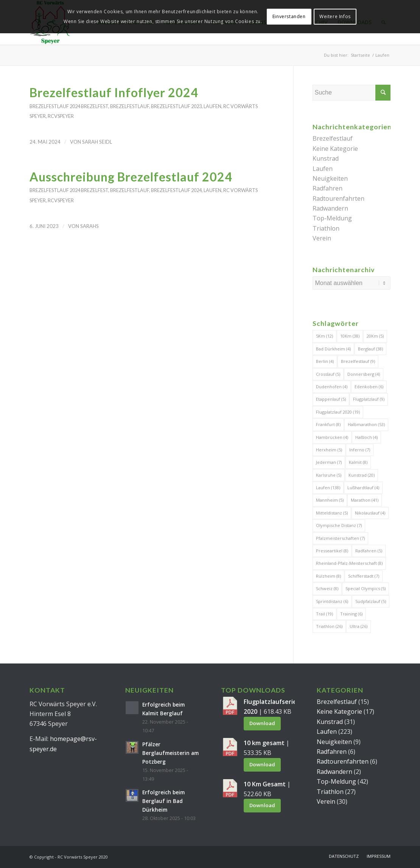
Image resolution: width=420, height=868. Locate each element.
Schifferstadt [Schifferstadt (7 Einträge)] (364, 576)
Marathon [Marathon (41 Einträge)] (365, 500)
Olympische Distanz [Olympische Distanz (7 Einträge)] (339, 525)
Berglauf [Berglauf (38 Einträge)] (370, 349)
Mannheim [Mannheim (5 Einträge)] (330, 500)
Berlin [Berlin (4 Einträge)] (325, 361)
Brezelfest (95, 106)
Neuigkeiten (330, 178)
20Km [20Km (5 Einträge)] (375, 336)
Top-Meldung (332, 218)
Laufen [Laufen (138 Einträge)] (328, 487)
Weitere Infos (335, 16)
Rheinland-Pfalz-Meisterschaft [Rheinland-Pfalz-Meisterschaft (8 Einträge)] (349, 563)
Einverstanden (289, 16)
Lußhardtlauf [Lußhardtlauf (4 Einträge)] (363, 487)
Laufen (212, 106)
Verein (322, 238)
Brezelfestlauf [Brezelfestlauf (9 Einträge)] (358, 361)
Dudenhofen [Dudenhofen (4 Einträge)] (332, 387)
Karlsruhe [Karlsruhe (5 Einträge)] (329, 475)
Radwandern (330, 208)
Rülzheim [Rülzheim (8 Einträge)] (328, 576)
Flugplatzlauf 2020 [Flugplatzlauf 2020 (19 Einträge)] (338, 412)
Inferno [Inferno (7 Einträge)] (360, 450)
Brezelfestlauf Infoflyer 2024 (114, 92)
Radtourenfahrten (338, 198)
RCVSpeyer (61, 116)
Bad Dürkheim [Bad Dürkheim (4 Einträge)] (333, 349)
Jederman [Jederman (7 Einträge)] (329, 462)
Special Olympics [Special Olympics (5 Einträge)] (366, 588)
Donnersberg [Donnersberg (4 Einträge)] (364, 374)
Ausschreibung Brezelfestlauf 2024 (131, 177)
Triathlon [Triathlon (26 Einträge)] (329, 626)
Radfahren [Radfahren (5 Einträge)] (369, 551)
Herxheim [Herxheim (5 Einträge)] (329, 450)
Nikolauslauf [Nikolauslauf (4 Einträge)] (370, 513)
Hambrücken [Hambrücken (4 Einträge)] (332, 437)
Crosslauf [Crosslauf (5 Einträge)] (328, 374)
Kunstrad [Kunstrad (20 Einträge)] (362, 475)
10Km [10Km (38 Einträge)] (350, 336)
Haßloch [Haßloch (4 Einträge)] (366, 437)
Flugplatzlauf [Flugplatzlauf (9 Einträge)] (369, 399)
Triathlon (326, 228)
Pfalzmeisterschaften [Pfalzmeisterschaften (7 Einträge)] (340, 538)
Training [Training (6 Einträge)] (351, 614)
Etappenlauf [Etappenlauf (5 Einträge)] (331, 399)
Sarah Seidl (97, 142)
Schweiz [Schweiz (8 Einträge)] (327, 588)
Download (262, 723)
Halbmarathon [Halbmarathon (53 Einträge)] (366, 424)
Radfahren (327, 188)
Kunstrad (326, 158)
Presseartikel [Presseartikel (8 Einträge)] (332, 551)
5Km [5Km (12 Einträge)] (324, 336)
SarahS (89, 226)
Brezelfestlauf (130, 106)
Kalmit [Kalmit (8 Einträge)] (358, 462)
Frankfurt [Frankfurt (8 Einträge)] (328, 424)
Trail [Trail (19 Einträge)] (324, 614)
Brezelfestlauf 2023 (176, 106)
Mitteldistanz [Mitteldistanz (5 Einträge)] (332, 513)
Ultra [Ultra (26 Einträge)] (359, 626)
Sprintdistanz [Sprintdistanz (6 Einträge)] (332, 601)
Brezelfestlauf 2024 (55, 106)
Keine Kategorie (335, 149)
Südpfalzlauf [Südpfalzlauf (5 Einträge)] (371, 601)
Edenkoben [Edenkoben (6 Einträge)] (369, 387)
